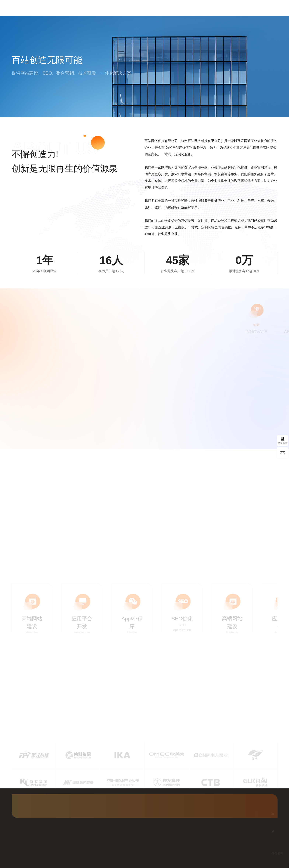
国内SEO (141, 8)
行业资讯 (202, 8)
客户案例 (183, 8)
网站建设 (122, 8)
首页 (106, 8)
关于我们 (222, 8)
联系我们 (241, 8)
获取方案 (268, 7)
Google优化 (162, 8)
